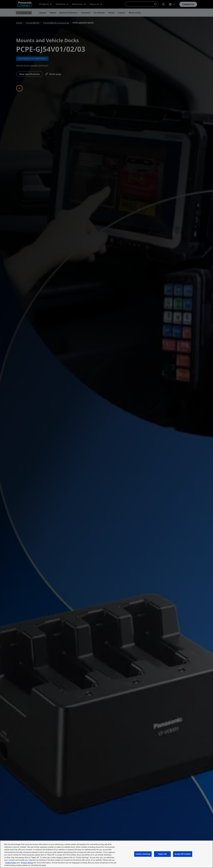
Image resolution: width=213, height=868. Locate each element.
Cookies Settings (143, 854)
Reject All (162, 854)
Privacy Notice (27, 863)
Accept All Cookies (183, 854)
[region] (106, 854)
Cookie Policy (11, 863)
